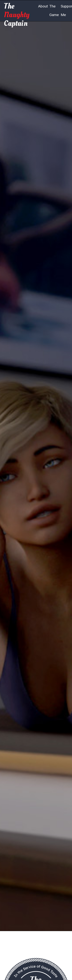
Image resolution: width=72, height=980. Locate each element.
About (43, 6)
